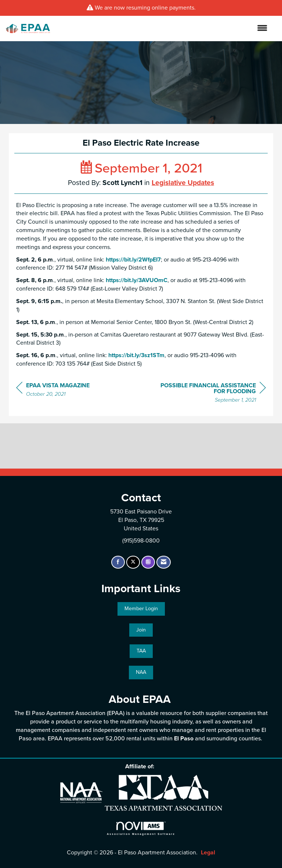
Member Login (141, 609)
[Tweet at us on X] (133, 562)
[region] (211, 394)
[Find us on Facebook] (118, 562)
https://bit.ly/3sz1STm (136, 355)
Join (141, 630)
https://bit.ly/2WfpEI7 (133, 260)
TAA (141, 651)
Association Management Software (141, 828)
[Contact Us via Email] (164, 562)
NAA (141, 672)
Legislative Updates (183, 183)
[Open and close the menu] (162, 29)
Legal (208, 853)
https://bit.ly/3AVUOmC (136, 280)
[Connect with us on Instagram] (148, 562)
